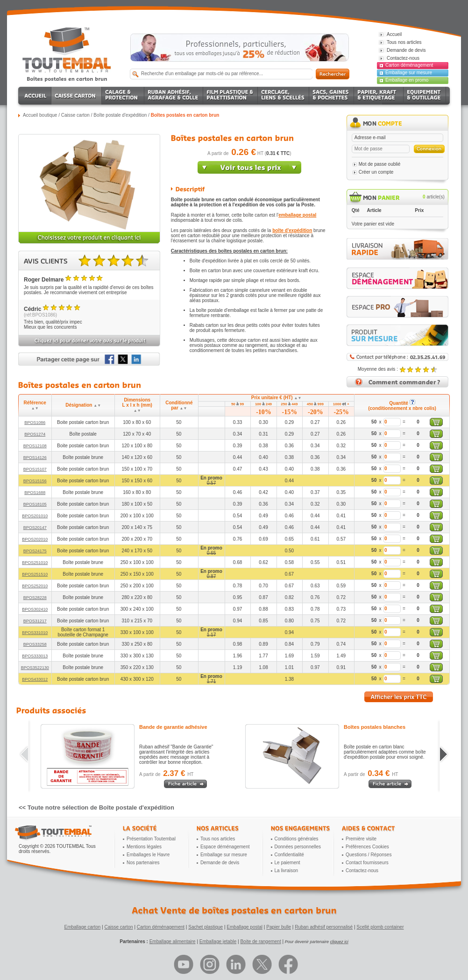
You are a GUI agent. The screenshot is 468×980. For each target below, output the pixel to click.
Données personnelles (298, 847)
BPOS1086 (35, 423)
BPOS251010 (35, 563)
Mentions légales (144, 847)
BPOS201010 (35, 516)
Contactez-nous (362, 871)
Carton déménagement (409, 65)
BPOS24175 (35, 551)
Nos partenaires (143, 863)
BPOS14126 (35, 458)
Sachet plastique (206, 927)
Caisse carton (75, 115)
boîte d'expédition (292, 230)
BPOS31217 (35, 621)
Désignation (83, 405)
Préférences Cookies (367, 847)
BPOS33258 (35, 644)
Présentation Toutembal (151, 839)
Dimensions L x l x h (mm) (137, 405)
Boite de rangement (260, 941)
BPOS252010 (35, 586)
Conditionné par (179, 405)
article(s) (434, 197)
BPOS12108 (35, 446)
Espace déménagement (225, 847)
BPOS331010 (35, 633)
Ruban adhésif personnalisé (324, 927)
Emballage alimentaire (173, 941)
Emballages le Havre (148, 855)
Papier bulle (279, 927)
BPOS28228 (35, 598)
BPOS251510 (35, 574)
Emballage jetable (218, 941)
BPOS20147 (35, 528)
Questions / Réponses (369, 855)
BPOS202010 (35, 539)
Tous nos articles (218, 839)
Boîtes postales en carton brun (185, 115)
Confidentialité (289, 855)
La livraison (287, 871)
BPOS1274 (35, 434)
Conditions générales (297, 839)
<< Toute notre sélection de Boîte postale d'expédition (96, 807)
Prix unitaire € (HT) (277, 398)
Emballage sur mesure (409, 73)
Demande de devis (220, 863)
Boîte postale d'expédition (120, 115)
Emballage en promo (407, 80)
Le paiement (287, 863)
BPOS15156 (35, 481)
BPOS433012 (35, 679)
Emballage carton (83, 927)
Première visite (361, 839)
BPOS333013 (35, 656)
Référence (35, 405)
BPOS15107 (35, 469)
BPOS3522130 (35, 668)
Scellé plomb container (380, 927)
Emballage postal (245, 927)
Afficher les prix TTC (399, 697)
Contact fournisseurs (367, 863)
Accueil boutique (40, 115)
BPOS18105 (35, 504)
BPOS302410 (35, 609)
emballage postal (297, 215)
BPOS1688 (35, 493)
